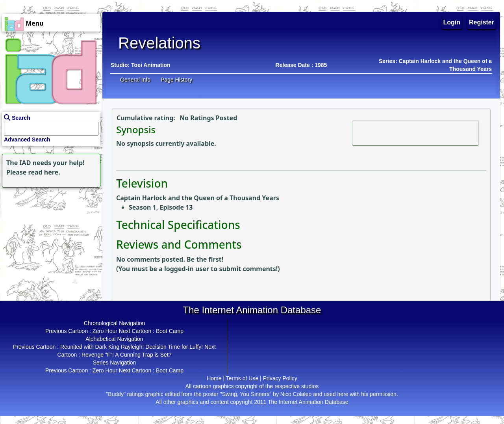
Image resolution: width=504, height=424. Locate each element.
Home (214, 378)
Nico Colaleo (296, 394)
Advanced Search (27, 139)
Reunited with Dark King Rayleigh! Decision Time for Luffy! (132, 347)
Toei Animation (151, 65)
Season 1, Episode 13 (161, 207)
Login (452, 22)
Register (482, 22)
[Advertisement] (49, 239)
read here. (44, 172)
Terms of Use (242, 378)
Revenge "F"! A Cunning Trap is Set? (127, 355)
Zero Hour (105, 331)
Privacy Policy (280, 378)
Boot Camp (170, 331)
